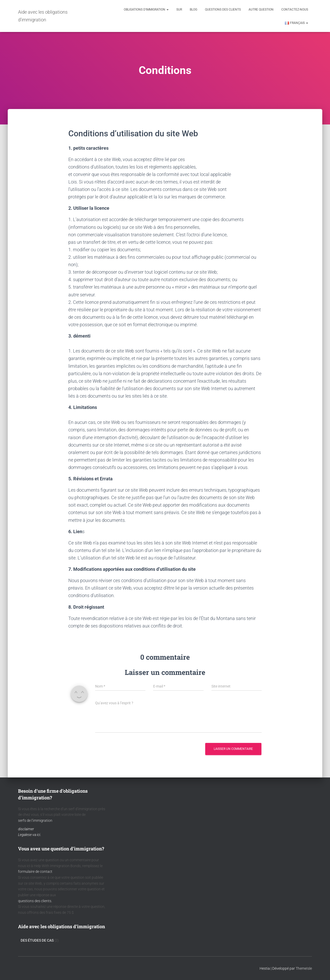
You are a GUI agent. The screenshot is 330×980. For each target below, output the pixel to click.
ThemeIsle (304, 968)
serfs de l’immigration (35, 820)
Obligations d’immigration (146, 10)
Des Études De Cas (37, 940)
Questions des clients (223, 10)
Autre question (261, 10)
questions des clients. (35, 901)
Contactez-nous (295, 10)
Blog (193, 10)
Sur (179, 10)
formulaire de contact (35, 872)
